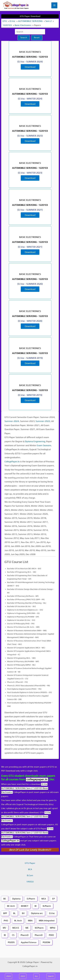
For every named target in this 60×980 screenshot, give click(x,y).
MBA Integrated (47, 921)
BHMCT (25, 906)
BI (36, 906)
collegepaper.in (37, 779)
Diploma (16, 899)
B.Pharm (47, 906)
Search (24, 38)
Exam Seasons (44, 445)
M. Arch (18, 921)
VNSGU (30, 882)
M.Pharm (39, 928)
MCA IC (16, 928)
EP (53, 899)
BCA (30, 869)
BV (23, 913)
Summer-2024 (12, 421)
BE (5, 899)
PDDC (51, 935)
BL (14, 913)
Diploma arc (37, 913)
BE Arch (11, 906)
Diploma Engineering (35, 441)
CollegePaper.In (12, 462)
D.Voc (52, 913)
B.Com (30, 875)
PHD (6, 921)
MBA (30, 921)
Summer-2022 (43, 421)
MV (4, 928)
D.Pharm (31, 899)
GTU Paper (30, 863)
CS (13, 935)
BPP (5, 913)
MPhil (53, 928)
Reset (37, 38)
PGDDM (46, 942)
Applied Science (29, 942)
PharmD (25, 935)
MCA (44, 899)
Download (30, 67)
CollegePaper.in (10, 841)
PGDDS (11, 942)
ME (27, 928)
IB (5, 935)
